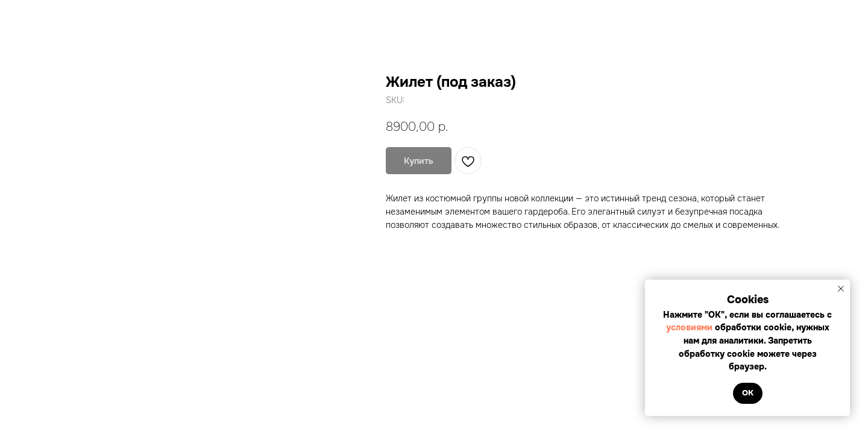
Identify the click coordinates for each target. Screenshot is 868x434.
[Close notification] (841, 289)
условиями (690, 327)
